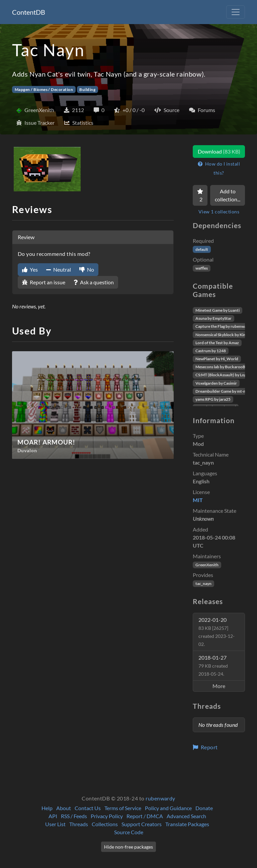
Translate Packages (187, 824)
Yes (30, 269)
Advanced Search (186, 816)
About (64, 808)
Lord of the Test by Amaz (217, 343)
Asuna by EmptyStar (213, 318)
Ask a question (94, 282)
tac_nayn (203, 584)
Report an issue (44, 282)
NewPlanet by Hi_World (217, 359)
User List (55, 824)
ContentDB (29, 12)
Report (205, 747)
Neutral (59, 269)
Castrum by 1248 (211, 351)
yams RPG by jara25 (213, 399)
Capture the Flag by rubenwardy (224, 326)
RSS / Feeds (74, 816)
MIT (198, 500)
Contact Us (88, 808)
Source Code (129, 832)
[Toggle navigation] (236, 12)
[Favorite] (200, 195)
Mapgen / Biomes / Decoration (44, 89)
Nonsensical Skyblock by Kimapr (224, 335)
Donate (204, 808)
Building (87, 89)
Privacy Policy (107, 816)
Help (47, 808)
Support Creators (142, 824)
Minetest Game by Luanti (218, 310)
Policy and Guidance (168, 808)
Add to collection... (228, 195)
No (87, 269)
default (202, 249)
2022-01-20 (217, 632)
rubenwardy (160, 798)
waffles (202, 268)
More (219, 686)
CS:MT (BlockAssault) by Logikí (223, 375)
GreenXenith (207, 565)
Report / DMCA (145, 816)
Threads (79, 824)
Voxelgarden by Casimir (216, 383)
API (53, 816)
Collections (105, 824)
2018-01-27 (213, 665)
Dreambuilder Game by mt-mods (224, 391)
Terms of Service (123, 808)
